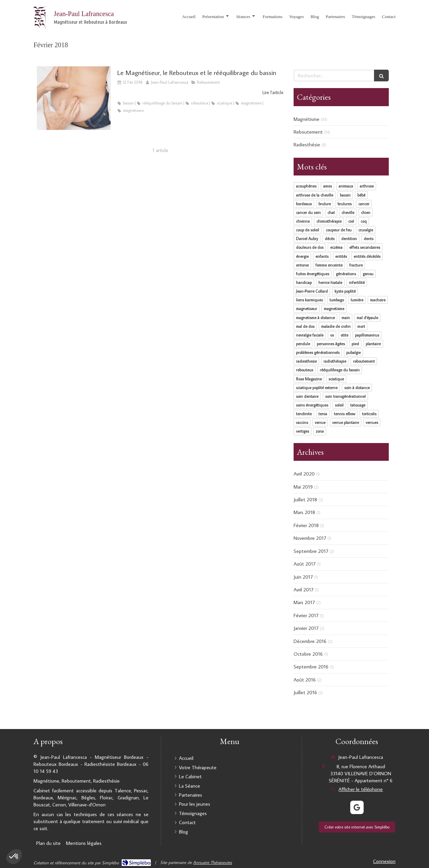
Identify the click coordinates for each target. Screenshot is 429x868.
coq (364, 221)
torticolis (369, 414)
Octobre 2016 (308, 654)
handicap (304, 282)
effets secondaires (365, 247)
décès (330, 239)
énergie (302, 256)
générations (346, 274)
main (346, 318)
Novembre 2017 (310, 538)
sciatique (336, 379)
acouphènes (306, 186)
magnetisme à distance (315, 318)
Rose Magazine (309, 379)
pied (355, 344)
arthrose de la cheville (315, 195)
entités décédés (367, 256)
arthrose (367, 186)
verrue (320, 422)
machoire (378, 300)
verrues (372, 422)
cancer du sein (308, 212)
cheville (348, 212)
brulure (325, 204)
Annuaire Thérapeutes (212, 862)
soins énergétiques (312, 405)
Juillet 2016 (305, 692)
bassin (345, 195)
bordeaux (304, 204)
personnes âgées (331, 344)
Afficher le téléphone (361, 789)
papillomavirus (367, 335)
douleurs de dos (310, 247)
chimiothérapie (329, 221)
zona (320, 431)
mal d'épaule (367, 318)
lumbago (337, 300)
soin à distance (357, 388)
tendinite (304, 414)
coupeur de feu (339, 230)
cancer (364, 204)
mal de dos (305, 326)
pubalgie (353, 352)
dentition (349, 239)
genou (368, 274)
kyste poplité (345, 291)
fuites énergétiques (313, 274)
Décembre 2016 (310, 641)
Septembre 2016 (311, 667)
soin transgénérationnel (345, 396)
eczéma (336, 247)
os (332, 335)
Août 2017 (304, 564)
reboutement (364, 361)
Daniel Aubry (307, 239)
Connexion (384, 861)
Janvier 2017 (306, 628)
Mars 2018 (304, 512)
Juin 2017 (303, 577)
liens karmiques (309, 300)
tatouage (358, 405)
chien (366, 212)
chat (331, 212)
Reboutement (308, 132)
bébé (361, 195)
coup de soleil (308, 230)
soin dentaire (307, 396)
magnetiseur (307, 309)
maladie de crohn (336, 326)
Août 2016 (305, 680)
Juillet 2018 (305, 499)
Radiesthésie (307, 144)
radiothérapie (335, 361)
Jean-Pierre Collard (312, 291)
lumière (357, 300)
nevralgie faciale (310, 335)
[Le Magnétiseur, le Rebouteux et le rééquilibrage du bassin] (74, 98)
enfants (322, 256)
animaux (346, 186)
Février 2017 (306, 615)
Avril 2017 (303, 590)
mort (361, 326)
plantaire (373, 344)
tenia (323, 414)
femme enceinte (329, 265)
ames (327, 186)
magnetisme (334, 309)
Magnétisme (307, 119)
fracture (356, 265)
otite (344, 335)
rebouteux (304, 370)
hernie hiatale (330, 282)
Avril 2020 (304, 474)
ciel (351, 221)
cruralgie (366, 230)
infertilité (357, 282)
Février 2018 (306, 525)
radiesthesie (306, 361)
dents (369, 239)
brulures (345, 204)
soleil (339, 405)
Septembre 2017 (311, 551)
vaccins (302, 422)
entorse (302, 265)
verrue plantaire (346, 422)
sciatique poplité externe (317, 388)
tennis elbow (345, 414)
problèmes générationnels (318, 352)
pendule (303, 344)
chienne (303, 221)
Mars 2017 (304, 602)
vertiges (302, 431)
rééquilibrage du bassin (340, 370)
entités (341, 256)
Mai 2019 (303, 487)
